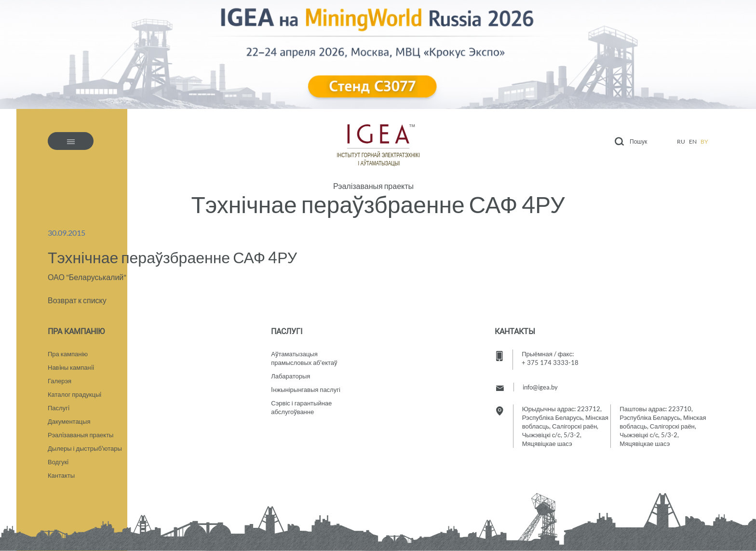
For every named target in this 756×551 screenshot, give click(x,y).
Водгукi (58, 462)
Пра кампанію (68, 354)
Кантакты (61, 475)
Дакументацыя (69, 421)
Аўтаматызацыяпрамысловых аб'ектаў (304, 358)
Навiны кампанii (71, 367)
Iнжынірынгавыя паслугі (306, 390)
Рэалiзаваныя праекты (81, 435)
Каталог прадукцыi (74, 394)
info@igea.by (540, 387)
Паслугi (59, 408)
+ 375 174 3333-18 (550, 363)
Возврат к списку (77, 300)
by (704, 141)
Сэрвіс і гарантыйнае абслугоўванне (301, 407)
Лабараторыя (290, 376)
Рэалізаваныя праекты (373, 186)
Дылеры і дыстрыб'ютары (85, 448)
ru (681, 141)
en (693, 141)
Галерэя (60, 381)
